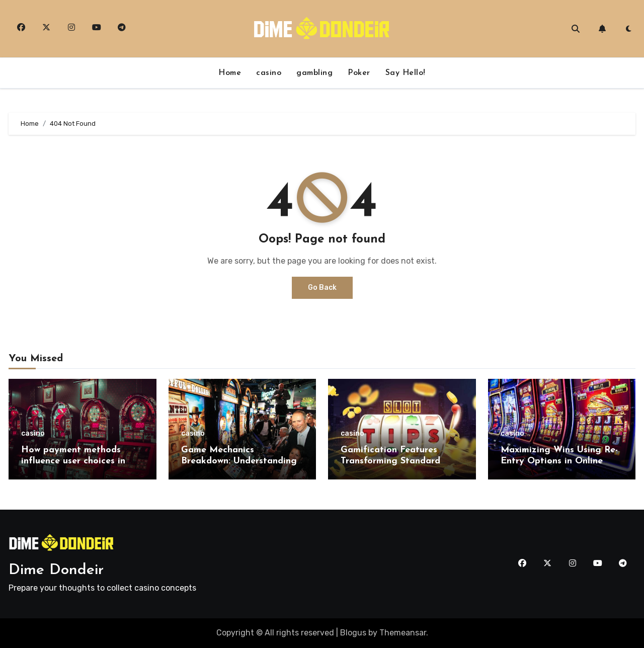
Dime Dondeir (56, 570)
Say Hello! (406, 73)
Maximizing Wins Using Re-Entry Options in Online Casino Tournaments (559, 461)
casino (269, 73)
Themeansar (403, 633)
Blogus (353, 633)
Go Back (322, 288)
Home (230, 73)
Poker (359, 73)
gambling (314, 73)
